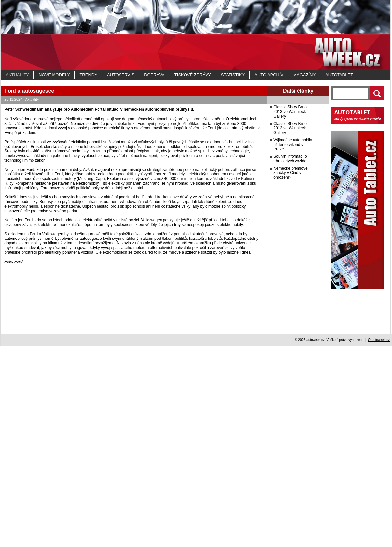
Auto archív (269, 75)
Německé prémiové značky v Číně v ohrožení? (290, 392)
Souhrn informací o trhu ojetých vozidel (290, 378)
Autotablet (339, 75)
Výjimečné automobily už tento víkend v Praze (293, 364)
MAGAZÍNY (304, 75)
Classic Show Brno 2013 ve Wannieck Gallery (290, 331)
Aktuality (17, 75)
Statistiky (233, 75)
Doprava (154, 75)
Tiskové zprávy (193, 75)
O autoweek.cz (379, 541)
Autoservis (121, 75)
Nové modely (54, 75)
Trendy (88, 75)
